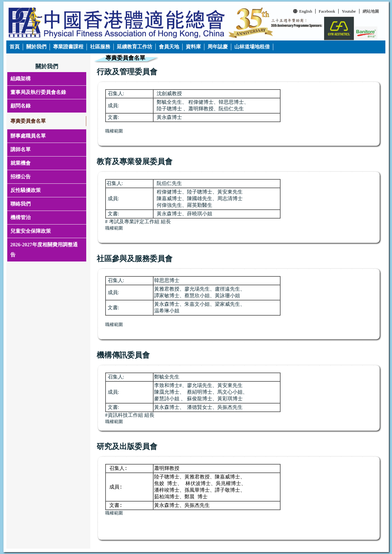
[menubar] (140, 47)
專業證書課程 (68, 47)
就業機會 (21, 163)
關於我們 (36, 47)
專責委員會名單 (28, 121)
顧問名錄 (21, 106)
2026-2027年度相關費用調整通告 (44, 250)
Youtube (349, 11)
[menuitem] (15, 47)
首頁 (15, 47)
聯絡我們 (21, 204)
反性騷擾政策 (26, 190)
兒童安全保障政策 (31, 231)
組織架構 (21, 79)
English (303, 11)
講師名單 (21, 149)
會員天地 (169, 47)
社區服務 (100, 47)
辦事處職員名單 (28, 136)
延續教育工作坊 (135, 47)
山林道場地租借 (252, 47)
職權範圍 (114, 228)
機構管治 (21, 217)
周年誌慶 (218, 47)
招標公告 (21, 177)
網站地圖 (371, 11)
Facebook (327, 11)
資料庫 (193, 47)
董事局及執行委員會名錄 (38, 92)
